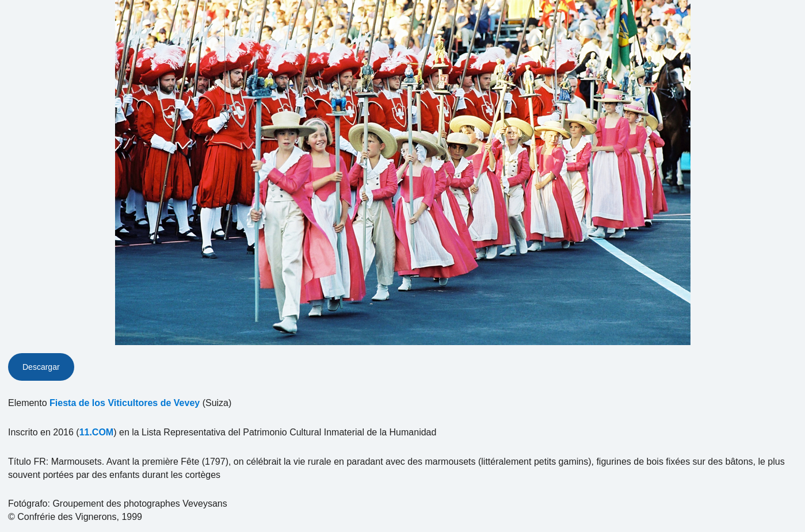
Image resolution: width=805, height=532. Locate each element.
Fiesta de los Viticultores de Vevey (125, 403)
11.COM (97, 432)
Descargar (41, 367)
